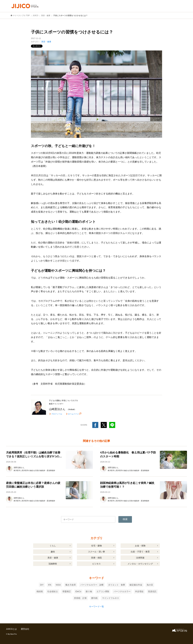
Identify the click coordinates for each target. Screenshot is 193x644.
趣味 (53, 552)
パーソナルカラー (122, 591)
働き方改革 (71, 585)
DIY (42, 585)
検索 (125, 519)
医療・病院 (96, 558)
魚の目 (150, 585)
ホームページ (73, 414)
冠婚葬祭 (53, 564)
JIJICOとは (11, 629)
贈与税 (94, 598)
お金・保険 (140, 546)
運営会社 (25, 629)
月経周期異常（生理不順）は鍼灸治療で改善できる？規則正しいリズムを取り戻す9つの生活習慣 (34, 456)
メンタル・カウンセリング (140, 564)
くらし (53, 546)
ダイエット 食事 (117, 585)
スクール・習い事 (96, 552)
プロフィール (57, 414)
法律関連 (140, 558)
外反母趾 (139, 591)
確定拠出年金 (136, 585)
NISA (58, 585)
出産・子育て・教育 (140, 552)
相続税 (40, 591)
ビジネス (96, 564)
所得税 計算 (80, 598)
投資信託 (152, 591)
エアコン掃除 (103, 591)
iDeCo (78, 591)
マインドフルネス (111, 598)
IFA (50, 585)
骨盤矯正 (67, 591)
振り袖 (89, 591)
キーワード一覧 (96, 606)
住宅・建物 (96, 546)
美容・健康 (46, 42)
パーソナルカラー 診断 (92, 585)
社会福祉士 (53, 591)
